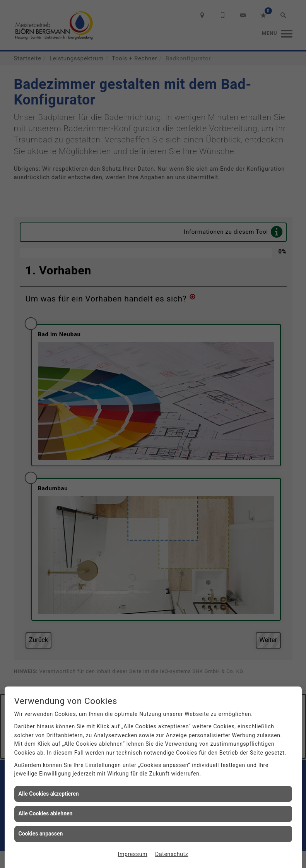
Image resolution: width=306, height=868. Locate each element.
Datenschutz (172, 854)
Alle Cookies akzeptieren (49, 794)
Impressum (133, 854)
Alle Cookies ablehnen (46, 813)
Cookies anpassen (41, 834)
